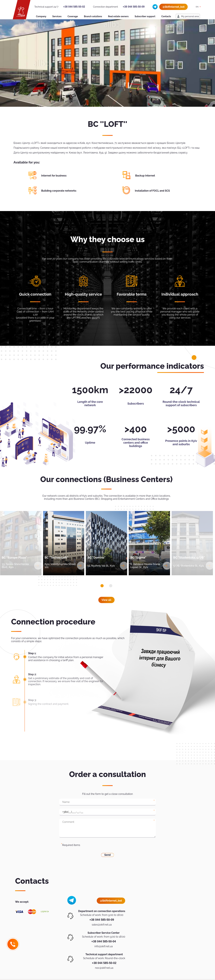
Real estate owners (118, 16)
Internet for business (54, 176)
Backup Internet (145, 176)
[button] (102, 586)
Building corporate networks (59, 191)
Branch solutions (93, 16)
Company (41, 16)
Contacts (166, 16)
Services (57, 16)
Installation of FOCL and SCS (152, 191)
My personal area (190, 16)
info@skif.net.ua (104, 946)
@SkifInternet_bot (173, 7)
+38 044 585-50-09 (134, 7)
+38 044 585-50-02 (74, 7)
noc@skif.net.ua (104, 968)
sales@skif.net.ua (102, 925)
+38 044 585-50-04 (104, 941)
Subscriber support (145, 16)
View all (106, 600)
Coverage (73, 16)
